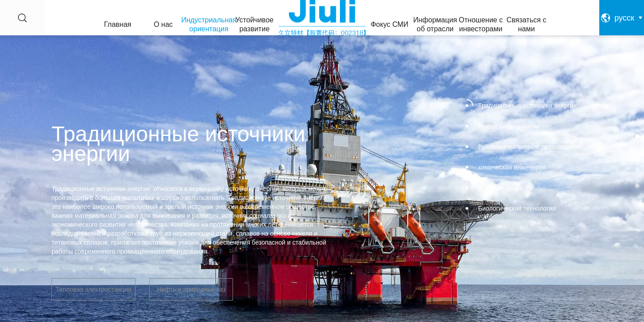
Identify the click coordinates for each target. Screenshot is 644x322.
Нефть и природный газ (191, 289)
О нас (163, 24)
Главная (118, 24)
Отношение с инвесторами (481, 24)
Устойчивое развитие (254, 24)
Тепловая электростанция (93, 289)
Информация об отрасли (435, 24)
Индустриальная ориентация (209, 24)
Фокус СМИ (390, 24)
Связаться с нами (526, 24)
